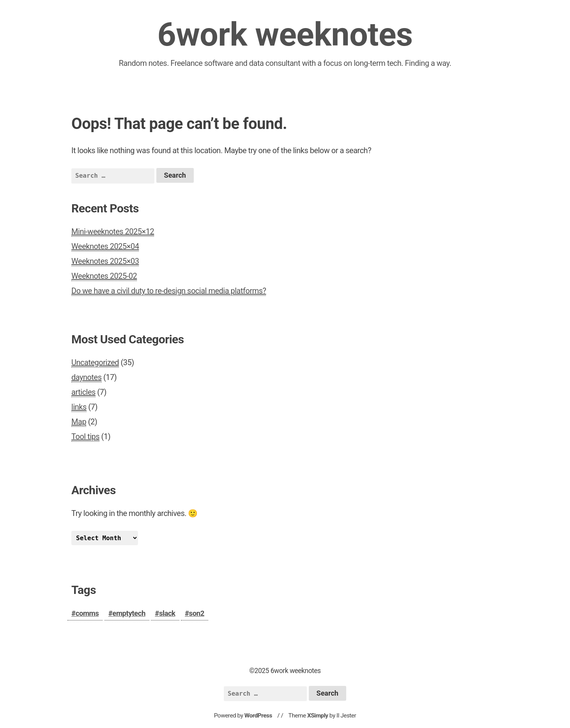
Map (79, 422)
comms (87, 613)
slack (167, 613)
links (79, 407)
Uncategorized (95, 362)
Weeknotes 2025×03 (105, 261)
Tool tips (85, 436)
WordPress (258, 716)
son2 (197, 613)
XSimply (318, 716)
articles (83, 392)
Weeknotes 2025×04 (105, 246)
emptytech (129, 613)
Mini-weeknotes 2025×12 (113, 231)
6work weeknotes (285, 34)
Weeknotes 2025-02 (104, 276)
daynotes (86, 377)
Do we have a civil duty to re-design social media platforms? (169, 291)
